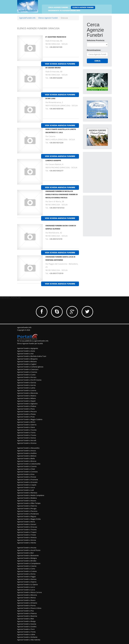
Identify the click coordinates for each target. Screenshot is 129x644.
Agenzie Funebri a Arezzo (27, 451)
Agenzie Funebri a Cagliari (27, 364)
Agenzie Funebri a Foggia (26, 577)
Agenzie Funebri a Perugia (27, 509)
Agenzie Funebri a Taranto (27, 430)
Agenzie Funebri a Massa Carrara (29, 592)
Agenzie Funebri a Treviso (27, 435)
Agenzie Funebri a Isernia (26, 385)
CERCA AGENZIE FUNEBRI (58, 7)
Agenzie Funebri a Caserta (27, 466)
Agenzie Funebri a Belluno (27, 456)
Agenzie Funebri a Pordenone (28, 514)
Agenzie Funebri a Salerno (27, 425)
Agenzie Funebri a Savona (27, 624)
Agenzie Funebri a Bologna (27, 558)
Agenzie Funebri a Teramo (27, 530)
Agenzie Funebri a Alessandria (28, 448)
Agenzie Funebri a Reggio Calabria (30, 419)
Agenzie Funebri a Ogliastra (27, 404)
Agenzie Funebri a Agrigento (28, 348)
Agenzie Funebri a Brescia (27, 461)
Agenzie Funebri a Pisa (25, 611)
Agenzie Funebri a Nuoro (26, 600)
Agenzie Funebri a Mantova (27, 493)
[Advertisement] (107, 172)
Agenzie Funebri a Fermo (26, 574)
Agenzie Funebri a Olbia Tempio (29, 503)
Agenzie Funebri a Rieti (26, 619)
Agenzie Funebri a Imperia (27, 582)
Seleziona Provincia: (96, 40)
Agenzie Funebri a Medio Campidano (31, 495)
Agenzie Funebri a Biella (26, 458)
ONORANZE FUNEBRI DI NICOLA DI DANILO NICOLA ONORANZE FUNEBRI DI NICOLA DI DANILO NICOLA (62, 194)
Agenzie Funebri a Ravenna (27, 616)
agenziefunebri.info (24, 327)
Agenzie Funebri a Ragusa (27, 516)
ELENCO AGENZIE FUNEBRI (83, 7)
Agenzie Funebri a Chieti (26, 469)
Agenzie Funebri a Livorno (27, 390)
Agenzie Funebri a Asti (25, 354)
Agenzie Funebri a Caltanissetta (29, 464)
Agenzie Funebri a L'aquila (27, 485)
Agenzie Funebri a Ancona (27, 548)
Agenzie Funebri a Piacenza (27, 511)
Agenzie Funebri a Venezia (27, 537)
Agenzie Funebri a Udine (26, 634)
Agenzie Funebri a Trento (26, 632)
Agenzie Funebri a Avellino (27, 453)
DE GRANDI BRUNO (53, 68)
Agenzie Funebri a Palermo (27, 506)
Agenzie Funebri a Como (26, 569)
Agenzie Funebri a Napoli (26, 401)
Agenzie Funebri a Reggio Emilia (29, 519)
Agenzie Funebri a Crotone (27, 571)
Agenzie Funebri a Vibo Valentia (29, 640)
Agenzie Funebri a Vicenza (27, 443)
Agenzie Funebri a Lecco (26, 587)
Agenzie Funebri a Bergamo (27, 359)
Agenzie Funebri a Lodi (25, 490)
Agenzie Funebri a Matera (27, 396)
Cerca (97, 61)
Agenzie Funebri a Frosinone (28, 480)
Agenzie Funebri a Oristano (27, 603)
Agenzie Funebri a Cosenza (27, 372)
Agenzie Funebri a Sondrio (27, 627)
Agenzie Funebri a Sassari (27, 524)
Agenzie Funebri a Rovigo (26, 621)
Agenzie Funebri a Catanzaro (28, 369)
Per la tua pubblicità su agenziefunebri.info (33, 341)
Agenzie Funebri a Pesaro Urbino (29, 608)
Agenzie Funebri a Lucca (26, 590)
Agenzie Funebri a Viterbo (27, 543)
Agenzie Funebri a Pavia (26, 409)
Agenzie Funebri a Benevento (28, 555)
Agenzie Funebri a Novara (27, 501)
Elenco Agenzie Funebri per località (30, 343)
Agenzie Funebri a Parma (26, 606)
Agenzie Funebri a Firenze (27, 477)
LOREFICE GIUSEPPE (53, 161)
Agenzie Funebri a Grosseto (27, 482)
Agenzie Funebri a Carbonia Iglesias (30, 367)
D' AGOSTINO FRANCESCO (56, 37)
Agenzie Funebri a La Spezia (27, 584)
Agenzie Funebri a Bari (25, 553)
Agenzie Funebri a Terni (26, 629)
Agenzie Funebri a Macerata (28, 393)
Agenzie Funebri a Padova (27, 406)
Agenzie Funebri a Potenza (27, 613)
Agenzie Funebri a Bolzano (27, 361)
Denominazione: (94, 50)
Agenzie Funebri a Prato (26, 417)
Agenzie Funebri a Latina (26, 388)
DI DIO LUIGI (50, 99)
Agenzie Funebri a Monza (26, 598)
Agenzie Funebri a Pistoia (26, 414)
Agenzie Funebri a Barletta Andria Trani (32, 356)
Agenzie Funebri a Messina (27, 595)
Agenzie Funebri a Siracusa (27, 527)
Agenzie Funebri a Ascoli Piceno (29, 550)
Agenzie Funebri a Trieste (27, 535)
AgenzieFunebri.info (27, 18)
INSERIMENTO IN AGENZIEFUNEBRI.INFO (64, 11)
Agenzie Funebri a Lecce (26, 487)
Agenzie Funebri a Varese (27, 438)
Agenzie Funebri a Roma (26, 522)
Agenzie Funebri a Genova (27, 579)
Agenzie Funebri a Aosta (26, 351)
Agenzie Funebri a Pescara (27, 411)
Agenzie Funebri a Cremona (27, 472)
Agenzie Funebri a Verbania (27, 637)
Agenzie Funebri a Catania (27, 566)
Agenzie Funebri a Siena (26, 427)
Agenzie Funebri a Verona (27, 540)
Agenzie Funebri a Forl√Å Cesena (29, 380)
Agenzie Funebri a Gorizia (27, 383)
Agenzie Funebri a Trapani (27, 532)
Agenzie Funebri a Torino (26, 433)
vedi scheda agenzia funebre (60, 64)
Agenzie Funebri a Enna (26, 474)
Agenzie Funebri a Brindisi (27, 561)
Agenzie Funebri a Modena (27, 498)
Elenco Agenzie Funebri (48, 18)
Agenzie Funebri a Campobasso (29, 563)
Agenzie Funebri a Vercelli (27, 440)
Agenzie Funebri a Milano (26, 398)
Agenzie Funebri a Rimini (26, 422)
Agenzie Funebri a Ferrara (27, 377)
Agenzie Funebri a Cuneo (26, 375)
